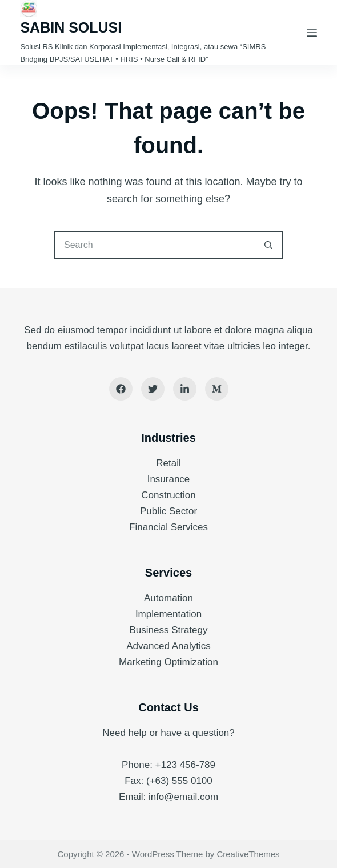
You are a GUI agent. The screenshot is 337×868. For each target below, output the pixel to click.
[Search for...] (154, 245)
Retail (168, 463)
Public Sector (168, 511)
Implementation (168, 614)
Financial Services (168, 527)
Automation (168, 598)
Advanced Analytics (168, 646)
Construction (168, 495)
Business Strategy (168, 630)
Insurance (169, 479)
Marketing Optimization (168, 662)
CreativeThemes (248, 854)
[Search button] (268, 245)
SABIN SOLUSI (71, 27)
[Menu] (312, 33)
